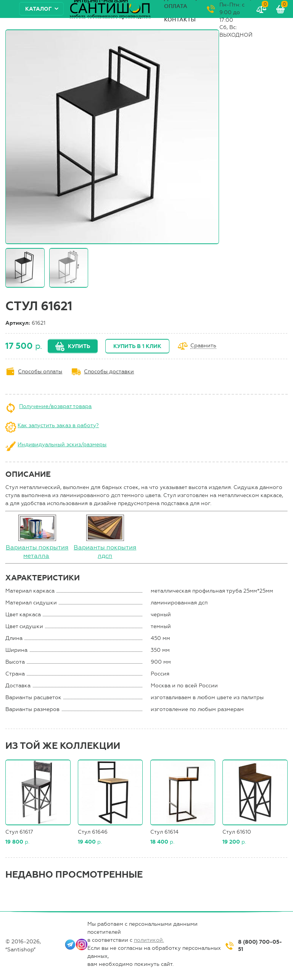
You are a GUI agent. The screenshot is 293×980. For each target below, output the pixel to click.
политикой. (149, 940)
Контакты (180, 20)
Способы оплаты (40, 372)
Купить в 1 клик (137, 346)
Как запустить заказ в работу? (58, 425)
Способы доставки (109, 372)
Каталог (39, 9)
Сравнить (203, 346)
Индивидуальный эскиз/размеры (62, 445)
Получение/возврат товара (55, 406)
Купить (79, 346)
